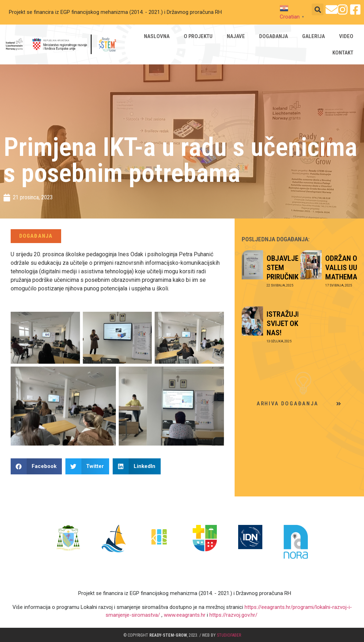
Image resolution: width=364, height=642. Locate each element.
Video (347, 36)
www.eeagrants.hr (185, 615)
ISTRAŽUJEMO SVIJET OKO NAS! (289, 323)
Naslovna (157, 36)
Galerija (314, 36)
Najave (236, 36)
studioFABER (229, 635)
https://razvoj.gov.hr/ (233, 615)
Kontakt (343, 53)
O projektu (199, 36)
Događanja (274, 36)
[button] (318, 9)
